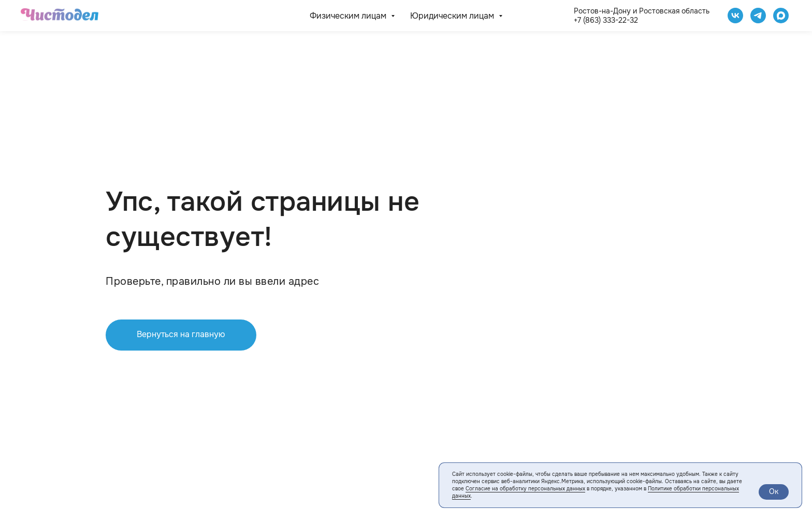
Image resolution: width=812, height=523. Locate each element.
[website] (781, 16)
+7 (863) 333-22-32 (606, 20)
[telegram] (758, 16)
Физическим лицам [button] (349, 16)
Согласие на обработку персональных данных (525, 489)
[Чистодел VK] (735, 16)
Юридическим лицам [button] (453, 16)
